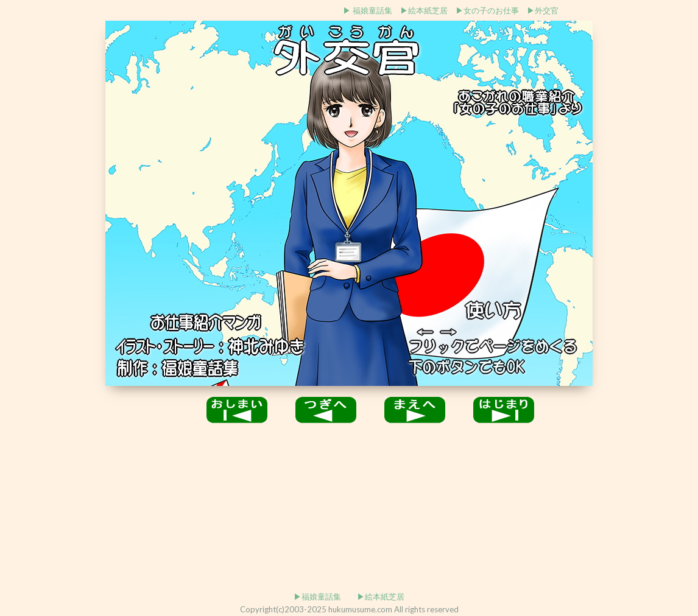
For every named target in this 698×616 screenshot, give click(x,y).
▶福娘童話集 (317, 597)
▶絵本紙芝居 (424, 10)
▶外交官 (543, 10)
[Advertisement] (156, 9)
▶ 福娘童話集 (368, 10)
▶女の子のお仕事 (487, 10)
